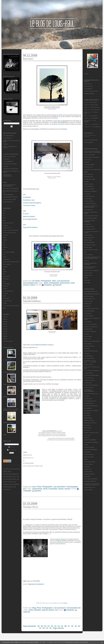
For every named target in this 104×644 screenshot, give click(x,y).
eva (85, 102)
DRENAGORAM (88, 329)
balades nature (88, 304)
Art (4, 216)
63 (47, 628)
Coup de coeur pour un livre (91, 91)
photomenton (65, 283)
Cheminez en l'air (88, 167)
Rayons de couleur (89, 457)
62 (44, 628)
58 (72, 626)
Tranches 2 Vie (88, 469)
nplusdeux (87, 437)
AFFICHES (6, 397)
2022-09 (5, 319)
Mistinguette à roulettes (90, 245)
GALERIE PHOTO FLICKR (10, 164)
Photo (5, 281)
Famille (5, 240)
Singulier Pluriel (88, 275)
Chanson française (89, 316)
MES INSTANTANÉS (89, 242)
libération (37, 610)
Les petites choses (89, 403)
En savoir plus (84, 642)
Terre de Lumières (89, 142)
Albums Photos (8, 348)
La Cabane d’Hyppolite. (9, 372)
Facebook (47, 285)
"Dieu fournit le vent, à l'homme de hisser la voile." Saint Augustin (92, 152)
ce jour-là (29, 115)
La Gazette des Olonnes (90, 204)
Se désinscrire (12, 450)
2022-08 (5, 322)
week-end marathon (41, 345)
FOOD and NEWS (89, 186)
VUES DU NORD (88, 490)
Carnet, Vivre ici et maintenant (11, 230)
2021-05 (5, 329)
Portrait (5, 289)
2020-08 (5, 336)
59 (76, 626)
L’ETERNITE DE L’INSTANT (91, 411)
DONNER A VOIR (89, 177)
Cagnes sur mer (7, 228)
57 (69, 626)
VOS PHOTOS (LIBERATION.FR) (8, 175)
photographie (54, 283)
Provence (5, 293)
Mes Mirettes (87, 425)
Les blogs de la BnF (89, 227)
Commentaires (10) (30, 283)
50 (45, 626)
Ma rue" (70, 519)
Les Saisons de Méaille (9, 252)
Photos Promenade (89, 454)
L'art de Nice (87, 194)
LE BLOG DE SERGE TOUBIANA (90, 221)
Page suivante (58, 628)
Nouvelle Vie (6, 276)
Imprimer (57, 285)
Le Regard (87, 396)
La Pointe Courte (7, 360)
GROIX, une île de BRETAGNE (92, 341)
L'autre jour (87, 353)
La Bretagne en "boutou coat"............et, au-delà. (90, 361)
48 (38, 626)
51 (49, 626)
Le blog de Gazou (89, 373)
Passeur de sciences (89, 447)
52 (52, 626)
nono (85, 252)
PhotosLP (6, 144)
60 (79, 626)
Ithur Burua (87, 349)
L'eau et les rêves (88, 86)
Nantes (5, 272)
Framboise (87, 121)
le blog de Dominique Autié (91, 140)
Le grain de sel (88, 383)
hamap (61, 489)
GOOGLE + (6, 166)
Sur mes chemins (88, 464)
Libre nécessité (88, 408)
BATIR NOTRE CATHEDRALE (11, 189)
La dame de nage (88, 364)
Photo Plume (87, 452)
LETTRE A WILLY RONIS (9, 199)
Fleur (4, 245)
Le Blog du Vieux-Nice (90, 380)
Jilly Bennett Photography (90, 191)
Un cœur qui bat (88, 472)
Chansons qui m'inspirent (9, 233)
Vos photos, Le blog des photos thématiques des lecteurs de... (92, 484)
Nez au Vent (87, 435)
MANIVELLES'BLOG (89, 420)
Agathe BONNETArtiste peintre (92, 294)
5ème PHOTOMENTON (60, 122)
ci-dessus (65, 603)
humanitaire (53, 489)
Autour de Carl (88, 160)
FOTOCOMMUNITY (8, 161)
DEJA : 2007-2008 (89, 174)
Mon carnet (87, 430)
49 (42, 626)
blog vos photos (48, 610)
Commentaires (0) (74, 608)
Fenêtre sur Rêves (89, 184)
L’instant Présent (7, 138)
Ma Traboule (87, 413)
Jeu (4, 250)
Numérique (6, 279)
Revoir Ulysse (28, 59)
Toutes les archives (8, 341)
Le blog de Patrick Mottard (91, 218)
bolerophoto (87, 306)
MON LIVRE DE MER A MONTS (11, 262)
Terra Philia (87, 467)
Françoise (87, 112)
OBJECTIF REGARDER (90, 440)
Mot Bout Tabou (88, 247)
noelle (86, 105)
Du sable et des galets (90, 179)
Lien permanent (63, 281)
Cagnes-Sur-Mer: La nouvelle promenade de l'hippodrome (10, 410)
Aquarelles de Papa (8, 422)
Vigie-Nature (87, 280)
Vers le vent (87, 476)
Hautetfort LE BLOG (89, 346)
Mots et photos (7, 264)
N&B (4, 269)
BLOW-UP (87, 162)
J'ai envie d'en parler (89, 189)
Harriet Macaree (88, 344)
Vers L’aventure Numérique (91, 479)
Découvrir (6, 235)
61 (40, 628)
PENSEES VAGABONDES (91, 450)
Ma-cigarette (87, 416)
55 (62, 626)
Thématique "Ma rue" (31, 507)
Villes (54, 281)
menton (32, 285)
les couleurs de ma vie (90, 229)
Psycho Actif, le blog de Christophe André (90, 267)
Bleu (4, 218)
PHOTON (86, 261)
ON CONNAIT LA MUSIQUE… (92, 442)
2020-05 (5, 339)
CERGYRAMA (88, 313)
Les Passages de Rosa (90, 401)
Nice (4, 274)
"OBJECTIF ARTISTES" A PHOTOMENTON (10, 185)
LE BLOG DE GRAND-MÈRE (91, 375)
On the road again (89, 255)
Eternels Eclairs (88, 336)
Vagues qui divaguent (89, 474)
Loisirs (5, 257)
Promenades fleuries (8, 291)
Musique (5, 267)
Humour (5, 247)
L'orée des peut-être (89, 358)
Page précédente (29, 626)
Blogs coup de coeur (8, 223)
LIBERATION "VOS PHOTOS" (11, 169)
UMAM (86, 278)
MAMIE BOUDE (88, 418)
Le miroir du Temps (89, 388)
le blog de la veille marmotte (91, 216)
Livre (4, 255)
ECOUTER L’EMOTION (90, 332)
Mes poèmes (6, 259)
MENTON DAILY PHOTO (90, 423)
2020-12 (5, 334)
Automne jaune (88, 84)
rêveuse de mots (88, 273)
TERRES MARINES (8, 195)
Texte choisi (6, 298)
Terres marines (7, 384)
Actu (4, 213)
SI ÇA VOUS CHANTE (90, 462)
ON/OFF (86, 445)
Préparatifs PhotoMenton (32, 301)
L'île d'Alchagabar (89, 356)
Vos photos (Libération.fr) (90, 481)
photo (46, 283)
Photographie (6, 284)
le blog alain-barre (89, 210)
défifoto (5, 237)
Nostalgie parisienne (89, 93)
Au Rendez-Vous (88, 301)
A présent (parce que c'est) (91, 291)
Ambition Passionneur (90, 299)
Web (4, 308)
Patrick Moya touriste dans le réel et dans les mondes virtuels (92, 258)
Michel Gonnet (88, 428)
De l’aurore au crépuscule (90, 324)
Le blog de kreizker (89, 378)
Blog (4, 220)
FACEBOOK (6, 159)
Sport (4, 296)
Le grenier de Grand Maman (91, 385)
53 (55, 626)
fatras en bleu (87, 339)
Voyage (5, 303)
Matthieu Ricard (88, 240)
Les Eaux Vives (88, 399)
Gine (86, 116)
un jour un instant (7, 301)
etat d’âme (87, 334)
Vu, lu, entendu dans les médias (11, 306)
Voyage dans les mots (90, 487)
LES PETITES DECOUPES (91, 406)
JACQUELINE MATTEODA (91, 351)
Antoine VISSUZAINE (89, 155)
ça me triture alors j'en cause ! (92, 308)
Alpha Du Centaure (89, 296)
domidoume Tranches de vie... (92, 327)
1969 (4, 211)
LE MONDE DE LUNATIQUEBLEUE (89, 391)
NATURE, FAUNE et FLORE (91, 433)
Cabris (5, 435)
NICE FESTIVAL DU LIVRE (91, 250)
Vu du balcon (87, 283)
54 (59, 626)
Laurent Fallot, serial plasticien (92, 371)
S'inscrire (12, 447)
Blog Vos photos (61, 541)
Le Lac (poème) (88, 89)
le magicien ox (88, 224)
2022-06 (5, 327)
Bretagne (5, 225)
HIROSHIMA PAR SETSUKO (10, 197)
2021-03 (5, 331)
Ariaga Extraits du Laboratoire (92, 157)
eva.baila (86, 182)
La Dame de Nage (89, 201)
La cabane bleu (88, 199)
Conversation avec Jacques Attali (92, 169)
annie (86, 107)
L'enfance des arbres (89, 196)
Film (4, 242)
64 (50, 628)
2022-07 (5, 324)
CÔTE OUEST (88, 322)
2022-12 (5, 317)
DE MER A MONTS (8, 202)
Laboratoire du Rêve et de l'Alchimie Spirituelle (91, 207)
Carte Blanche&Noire (8, 136)
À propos (86, 74)
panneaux (55, 397)
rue (56, 610)
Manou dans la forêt (89, 238)
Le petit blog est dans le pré (91, 394)
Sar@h (86, 459)
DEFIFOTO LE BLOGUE (9, 157)
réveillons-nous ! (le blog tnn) (91, 270)
